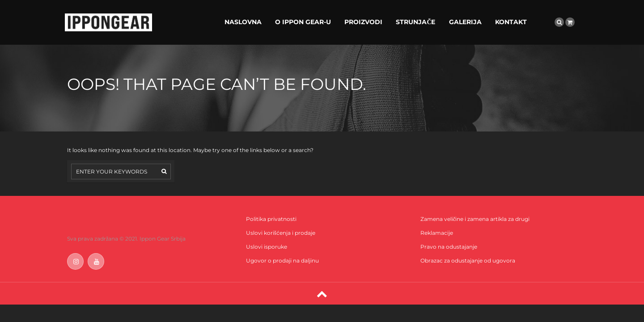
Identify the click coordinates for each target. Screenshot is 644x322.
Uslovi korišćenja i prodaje (281, 233)
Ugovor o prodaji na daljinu (282, 261)
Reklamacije (437, 233)
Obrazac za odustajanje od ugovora (468, 261)
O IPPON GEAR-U (303, 22)
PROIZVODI (363, 22)
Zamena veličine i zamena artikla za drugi (475, 219)
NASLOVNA (243, 22)
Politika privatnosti (271, 219)
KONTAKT (511, 22)
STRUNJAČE (415, 22)
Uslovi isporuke (267, 247)
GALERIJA (465, 22)
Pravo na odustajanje (449, 247)
